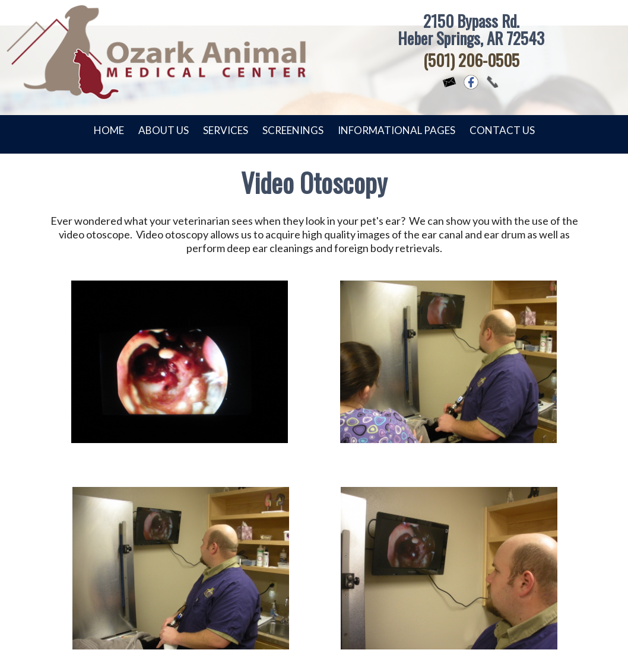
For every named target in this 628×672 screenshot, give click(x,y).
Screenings (293, 130)
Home (109, 130)
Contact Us (502, 130)
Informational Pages (397, 130)
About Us (164, 130)
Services (226, 130)
